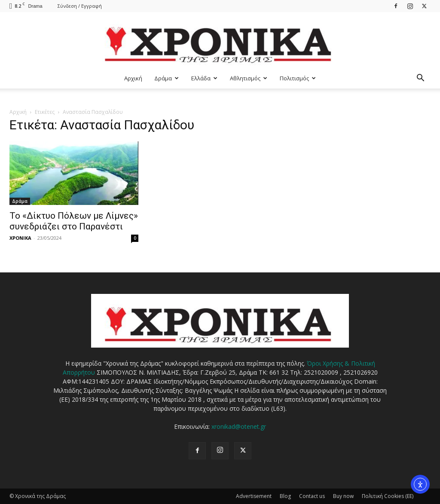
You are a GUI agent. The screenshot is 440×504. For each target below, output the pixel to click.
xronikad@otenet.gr (239, 426)
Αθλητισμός (249, 78)
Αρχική (133, 78)
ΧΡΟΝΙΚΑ (20, 238)
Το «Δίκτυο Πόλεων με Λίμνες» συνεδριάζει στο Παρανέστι (74, 221)
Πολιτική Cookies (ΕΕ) (388, 496)
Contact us (312, 496)
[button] (420, 79)
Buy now (343, 496)
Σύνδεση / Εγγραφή (80, 6)
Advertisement (254, 496)
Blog (285, 496)
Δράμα (167, 78)
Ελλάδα (204, 78)
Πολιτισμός (298, 78)
